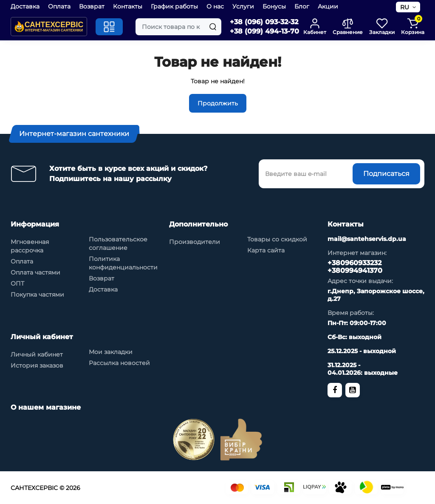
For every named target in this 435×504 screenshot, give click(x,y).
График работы (174, 6)
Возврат (92, 6)
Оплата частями (35, 272)
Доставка (25, 6)
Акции (328, 6)
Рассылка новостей (119, 363)
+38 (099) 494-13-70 (264, 31)
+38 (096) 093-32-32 (264, 22)
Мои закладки (111, 352)
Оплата (59, 6)
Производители (195, 242)
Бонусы (274, 6)
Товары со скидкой (277, 239)
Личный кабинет (37, 354)
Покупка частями (37, 294)
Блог (302, 6)
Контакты (128, 6)
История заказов (37, 365)
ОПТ (17, 283)
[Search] (213, 27)
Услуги (243, 6)
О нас (215, 6)
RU (405, 7)
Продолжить (218, 103)
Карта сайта (266, 250)
